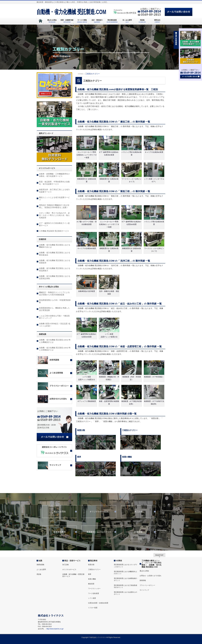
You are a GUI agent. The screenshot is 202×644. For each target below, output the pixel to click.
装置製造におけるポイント (99, 532)
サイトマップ (144, 590)
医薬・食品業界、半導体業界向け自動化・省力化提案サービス (54, 183)
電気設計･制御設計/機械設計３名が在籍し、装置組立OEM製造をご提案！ (54, 206)
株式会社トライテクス (98, 637)
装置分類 (91, 565)
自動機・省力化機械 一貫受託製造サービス (73, 575)
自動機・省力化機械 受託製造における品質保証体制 (55, 277)
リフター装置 (93, 608)
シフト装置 (92, 598)
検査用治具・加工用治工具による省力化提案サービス (54, 191)
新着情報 (138, 532)
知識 (40, 561)
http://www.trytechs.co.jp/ (55, 629)
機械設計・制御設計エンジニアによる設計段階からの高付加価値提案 (54, 293)
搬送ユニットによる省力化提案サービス (54, 199)
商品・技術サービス (72, 561)
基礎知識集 (40, 565)
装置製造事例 (60, 532)
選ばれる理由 (60, 512)
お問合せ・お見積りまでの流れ (150, 576)
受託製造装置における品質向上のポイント (125, 593)
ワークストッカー (94, 589)
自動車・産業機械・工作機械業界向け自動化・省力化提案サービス (54, 175)
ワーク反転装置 (94, 593)
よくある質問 (41, 569)
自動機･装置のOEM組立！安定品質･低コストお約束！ (55, 325)
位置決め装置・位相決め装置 (98, 603)
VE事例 (119, 561)
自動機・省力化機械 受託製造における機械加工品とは (55, 246)
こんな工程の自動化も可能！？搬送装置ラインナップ (54, 317)
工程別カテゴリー (94, 569)
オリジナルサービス (99, 512)
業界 (90, 574)
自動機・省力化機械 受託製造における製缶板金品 (55, 254)
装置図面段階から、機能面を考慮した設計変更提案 (54, 309)
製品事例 (94, 561)
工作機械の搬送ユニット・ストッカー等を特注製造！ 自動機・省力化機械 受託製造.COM (151, 564)
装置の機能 (92, 579)
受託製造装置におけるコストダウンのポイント (125, 566)
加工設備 (138, 512)
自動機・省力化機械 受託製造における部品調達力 (55, 269)
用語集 (39, 574)
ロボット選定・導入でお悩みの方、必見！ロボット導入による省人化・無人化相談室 (54, 215)
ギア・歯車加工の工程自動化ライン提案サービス (54, 224)
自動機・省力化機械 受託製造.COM (71, 12)
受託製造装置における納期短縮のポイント (125, 579)
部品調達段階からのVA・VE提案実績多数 (55, 301)
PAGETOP (159, 555)
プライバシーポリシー (147, 585)
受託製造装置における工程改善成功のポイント (125, 586)
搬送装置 (91, 584)
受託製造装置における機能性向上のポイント (125, 573)
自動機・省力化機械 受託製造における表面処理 (55, 262)
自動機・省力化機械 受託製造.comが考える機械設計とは (55, 341)
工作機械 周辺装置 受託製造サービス (54, 231)
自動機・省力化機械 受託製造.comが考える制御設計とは (55, 349)
